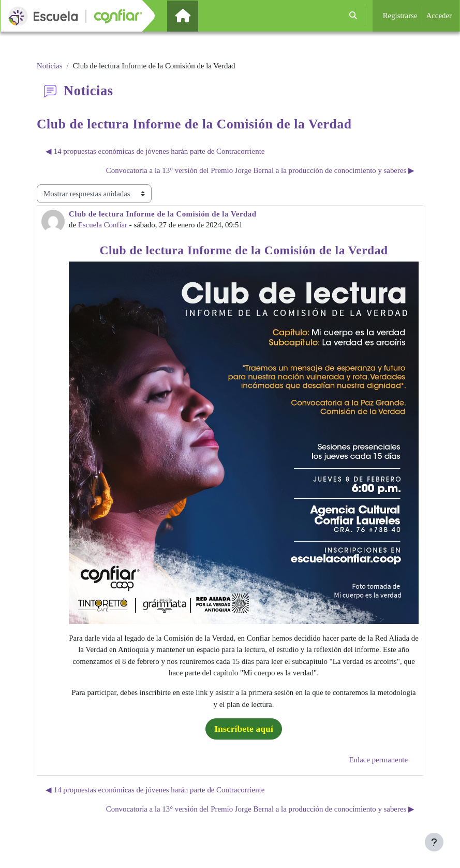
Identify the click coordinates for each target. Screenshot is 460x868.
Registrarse (400, 16)
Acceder (439, 16)
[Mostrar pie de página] (434, 842)
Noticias (50, 66)
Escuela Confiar (103, 225)
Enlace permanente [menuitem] (379, 760)
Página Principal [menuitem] (200, 16)
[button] (353, 16)
